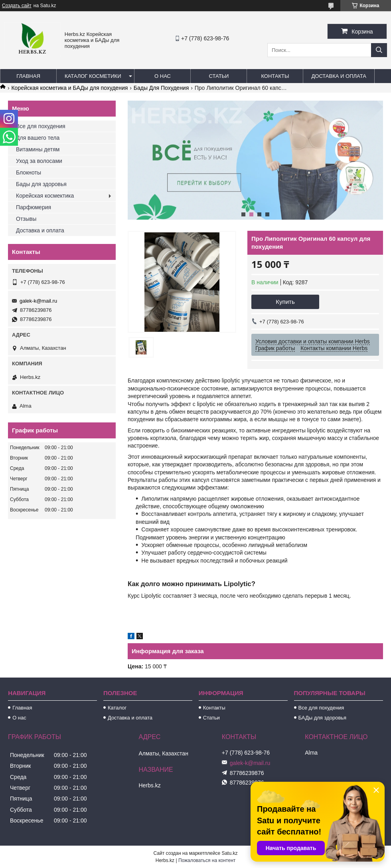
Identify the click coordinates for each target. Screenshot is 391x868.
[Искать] (379, 50)
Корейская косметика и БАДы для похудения (69, 88)
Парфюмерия (34, 207)
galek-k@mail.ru (38, 301)
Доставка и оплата (339, 76)
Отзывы (26, 219)
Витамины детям (38, 149)
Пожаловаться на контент (207, 860)
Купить (285, 302)
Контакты (275, 76)
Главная (28, 76)
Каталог (117, 708)
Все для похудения (41, 126)
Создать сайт (17, 6)
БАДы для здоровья (323, 718)
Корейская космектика (45, 196)
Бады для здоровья (41, 184)
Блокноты (29, 172)
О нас (163, 76)
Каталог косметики (93, 76)
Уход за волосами (39, 161)
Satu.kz (229, 853)
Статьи (219, 76)
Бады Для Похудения (161, 88)
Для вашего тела (38, 138)
